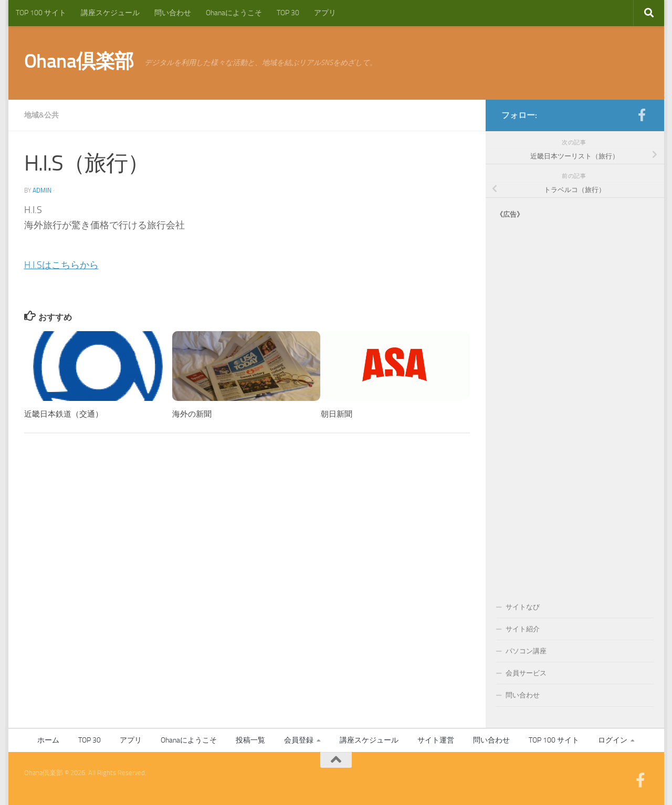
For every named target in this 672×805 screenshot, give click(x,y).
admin (42, 190)
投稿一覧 (250, 740)
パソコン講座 (526, 651)
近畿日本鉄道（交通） (64, 414)
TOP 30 (288, 13)
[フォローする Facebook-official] (642, 115)
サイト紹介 (523, 629)
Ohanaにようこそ (234, 13)
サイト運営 (436, 740)
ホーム (48, 740)
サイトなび (523, 607)
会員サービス (526, 673)
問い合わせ (173, 13)
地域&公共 (41, 115)
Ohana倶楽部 (79, 61)
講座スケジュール (110, 13)
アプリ (325, 13)
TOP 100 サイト (41, 13)
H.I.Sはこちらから (61, 265)
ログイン (613, 740)
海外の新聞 (192, 414)
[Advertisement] (575, 400)
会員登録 (299, 740)
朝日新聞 (337, 414)
